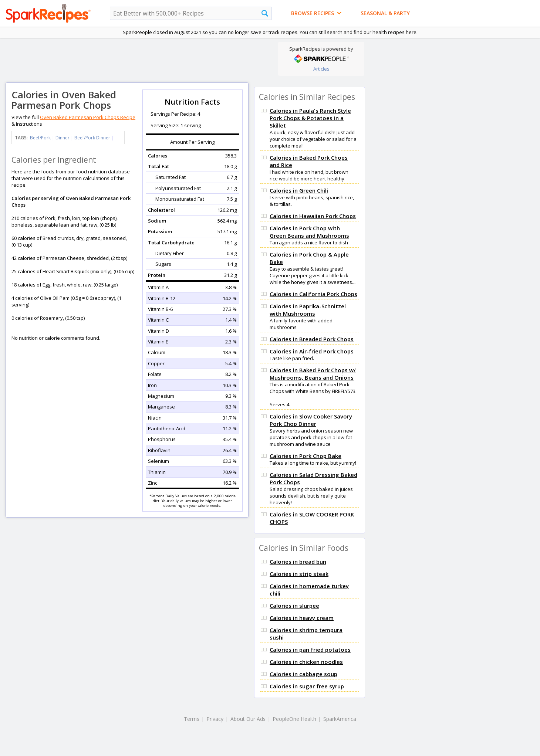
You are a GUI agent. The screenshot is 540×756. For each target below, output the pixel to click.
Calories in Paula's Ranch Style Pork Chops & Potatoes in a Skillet (310, 118)
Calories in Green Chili (299, 190)
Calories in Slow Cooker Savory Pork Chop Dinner (311, 420)
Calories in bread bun (298, 562)
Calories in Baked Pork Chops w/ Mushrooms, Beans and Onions (313, 374)
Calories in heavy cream (302, 618)
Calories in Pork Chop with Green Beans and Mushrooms (309, 232)
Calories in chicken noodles (306, 662)
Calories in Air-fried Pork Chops (312, 351)
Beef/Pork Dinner (92, 138)
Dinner (63, 138)
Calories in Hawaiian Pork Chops (313, 216)
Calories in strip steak (299, 574)
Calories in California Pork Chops (313, 294)
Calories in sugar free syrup (307, 686)
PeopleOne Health (294, 719)
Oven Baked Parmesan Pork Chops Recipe (88, 117)
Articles (321, 69)
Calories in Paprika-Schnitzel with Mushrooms (308, 310)
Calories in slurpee (294, 606)
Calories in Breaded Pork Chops (312, 339)
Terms (192, 719)
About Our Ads (248, 719)
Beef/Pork (40, 138)
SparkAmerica (340, 719)
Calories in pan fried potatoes (310, 650)
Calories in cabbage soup (303, 674)
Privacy (215, 719)
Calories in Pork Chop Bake (306, 456)
